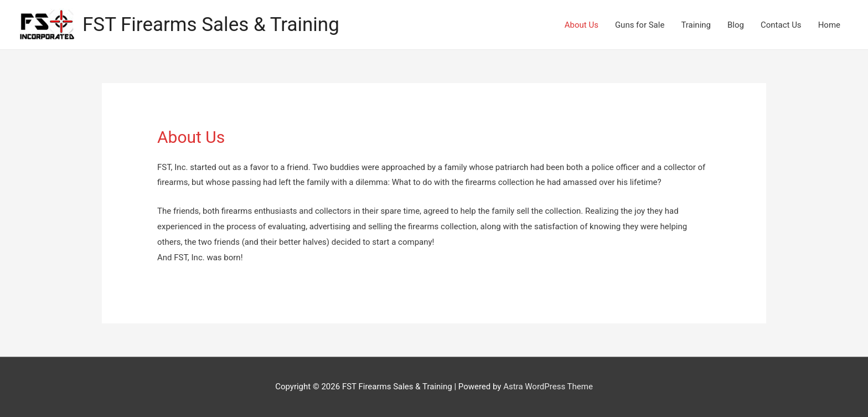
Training (696, 25)
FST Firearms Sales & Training (211, 25)
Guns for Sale (640, 25)
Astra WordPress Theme (548, 387)
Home (829, 25)
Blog (736, 25)
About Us (582, 25)
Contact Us (781, 25)
